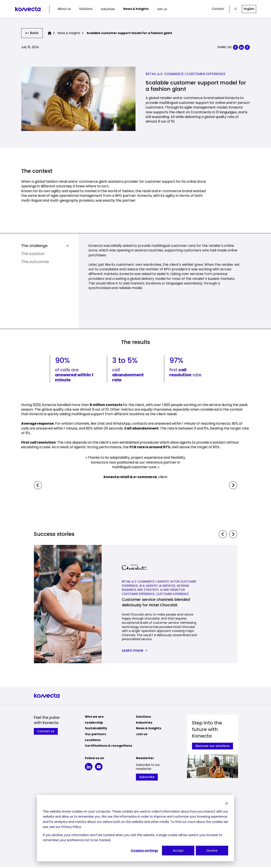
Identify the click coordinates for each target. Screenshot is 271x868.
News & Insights (136, 9)
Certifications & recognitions (109, 746)
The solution (45, 255)
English (249, 9)
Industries (108, 9)
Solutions (86, 9)
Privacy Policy (71, 827)
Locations (93, 741)
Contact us (46, 732)
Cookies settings (144, 851)
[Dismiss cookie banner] (227, 803)
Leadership (94, 723)
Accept (178, 851)
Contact (218, 9)
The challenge (45, 246)
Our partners (95, 735)
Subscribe (147, 778)
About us (64, 9)
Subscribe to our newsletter (148, 768)
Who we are (94, 717)
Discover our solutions (213, 747)
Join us (162, 9)
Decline (212, 851)
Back (32, 33)
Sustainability (96, 729)
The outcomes (45, 263)
